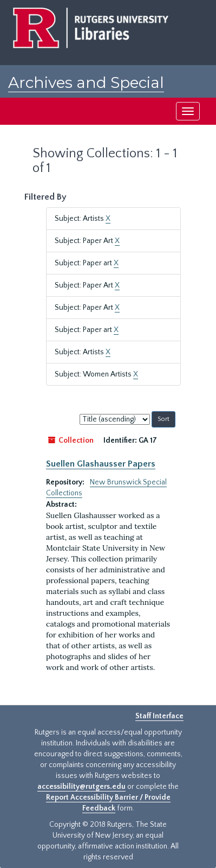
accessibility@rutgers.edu (81, 787)
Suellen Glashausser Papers (101, 464)
